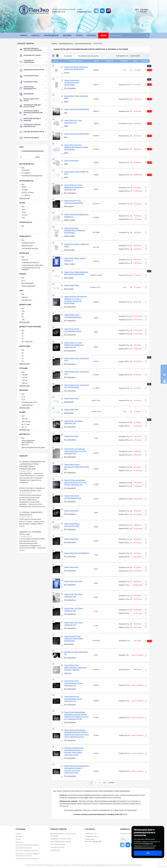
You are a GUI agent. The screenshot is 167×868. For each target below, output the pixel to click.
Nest (66, 113)
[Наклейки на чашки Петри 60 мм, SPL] (56, 655)
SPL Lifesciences (70, 88)
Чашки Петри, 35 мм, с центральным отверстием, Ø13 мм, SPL (77, 467)
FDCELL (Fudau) (69, 220)
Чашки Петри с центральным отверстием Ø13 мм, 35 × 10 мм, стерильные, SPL (75, 451)
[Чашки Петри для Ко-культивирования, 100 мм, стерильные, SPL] (56, 685)
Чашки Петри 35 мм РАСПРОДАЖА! (77, 109)
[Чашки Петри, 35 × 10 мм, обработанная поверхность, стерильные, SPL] (56, 347)
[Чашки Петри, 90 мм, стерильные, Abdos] (56, 99)
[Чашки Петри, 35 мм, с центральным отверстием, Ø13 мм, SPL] (56, 469)
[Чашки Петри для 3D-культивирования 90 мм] (56, 499)
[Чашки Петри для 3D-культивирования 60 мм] (56, 332)
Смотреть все (24, 198)
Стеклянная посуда (57, 847)
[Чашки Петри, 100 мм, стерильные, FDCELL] (56, 248)
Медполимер (69, 206)
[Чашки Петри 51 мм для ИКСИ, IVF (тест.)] (56, 175)
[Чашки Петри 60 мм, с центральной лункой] (56, 527)
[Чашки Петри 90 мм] (56, 541)
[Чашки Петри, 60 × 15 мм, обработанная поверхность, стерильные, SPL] (56, 190)
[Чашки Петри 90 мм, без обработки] (56, 555)
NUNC (66, 126)
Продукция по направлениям (61, 839)
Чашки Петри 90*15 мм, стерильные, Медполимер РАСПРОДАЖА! (73, 639)
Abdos (66, 102)
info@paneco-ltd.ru (84, 12)
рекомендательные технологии (144, 848)
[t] (96, 11)
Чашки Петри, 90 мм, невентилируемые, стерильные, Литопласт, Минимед (76, 667)
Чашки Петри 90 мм (71, 539)
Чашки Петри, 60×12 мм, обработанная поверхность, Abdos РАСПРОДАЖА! (76, 147)
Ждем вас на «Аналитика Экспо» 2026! (30, 533)
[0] (25, 157)
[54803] (40, 157)
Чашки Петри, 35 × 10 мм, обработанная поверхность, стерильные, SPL (74, 345)
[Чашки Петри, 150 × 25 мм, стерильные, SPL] (56, 612)
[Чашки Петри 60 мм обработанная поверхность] (56, 218)
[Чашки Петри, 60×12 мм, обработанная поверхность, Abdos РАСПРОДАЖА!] (56, 149)
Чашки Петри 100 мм (72, 285)
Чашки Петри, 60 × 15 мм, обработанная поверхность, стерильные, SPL (74, 187)
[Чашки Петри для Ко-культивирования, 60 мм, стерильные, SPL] (56, 701)
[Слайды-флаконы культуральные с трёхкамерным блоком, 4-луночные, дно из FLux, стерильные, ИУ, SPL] (56, 771)
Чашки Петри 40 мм (71, 398)
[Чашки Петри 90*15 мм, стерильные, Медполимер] (56, 204)
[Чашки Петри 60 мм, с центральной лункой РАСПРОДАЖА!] (56, 85)
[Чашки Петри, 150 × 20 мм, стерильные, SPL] (56, 598)
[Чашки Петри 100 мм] (56, 288)
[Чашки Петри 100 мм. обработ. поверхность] (56, 262)
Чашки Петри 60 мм (71, 161)
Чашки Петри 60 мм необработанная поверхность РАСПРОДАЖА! (75, 230)
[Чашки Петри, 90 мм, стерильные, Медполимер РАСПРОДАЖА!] (56, 275)
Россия (67, 73)
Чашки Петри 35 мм (71, 436)
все (105, 783)
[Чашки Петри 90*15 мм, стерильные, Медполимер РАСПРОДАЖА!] (56, 641)
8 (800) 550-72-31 (59, 12)
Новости (23, 456)
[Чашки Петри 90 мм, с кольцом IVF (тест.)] (56, 362)
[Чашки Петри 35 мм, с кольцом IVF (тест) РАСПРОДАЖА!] (56, 388)
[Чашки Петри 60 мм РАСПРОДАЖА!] (56, 136)
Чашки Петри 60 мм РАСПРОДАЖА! (77, 134)
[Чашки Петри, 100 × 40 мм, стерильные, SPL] (56, 425)
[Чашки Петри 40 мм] (56, 401)
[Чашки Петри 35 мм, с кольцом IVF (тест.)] (56, 375)
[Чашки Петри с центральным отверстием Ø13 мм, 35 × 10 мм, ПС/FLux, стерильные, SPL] (56, 485)
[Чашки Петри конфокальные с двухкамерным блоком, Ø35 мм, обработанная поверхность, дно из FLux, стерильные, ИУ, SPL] (56, 718)
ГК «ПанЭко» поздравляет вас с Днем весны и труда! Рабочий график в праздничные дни (32, 465)
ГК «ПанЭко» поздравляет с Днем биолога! (31, 514)
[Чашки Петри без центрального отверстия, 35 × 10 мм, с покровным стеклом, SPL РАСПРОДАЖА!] (56, 302)
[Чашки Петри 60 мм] (56, 163)
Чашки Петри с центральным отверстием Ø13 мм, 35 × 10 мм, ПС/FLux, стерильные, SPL (75, 482)
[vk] (102, 11)
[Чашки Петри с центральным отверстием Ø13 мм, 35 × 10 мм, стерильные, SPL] (56, 453)
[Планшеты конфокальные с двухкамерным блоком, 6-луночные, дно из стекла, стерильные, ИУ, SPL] (56, 754)
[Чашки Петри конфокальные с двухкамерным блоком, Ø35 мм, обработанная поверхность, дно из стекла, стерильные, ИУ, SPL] (56, 736)
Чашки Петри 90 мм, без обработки (77, 553)
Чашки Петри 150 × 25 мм (73, 581)
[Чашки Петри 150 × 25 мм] (56, 584)
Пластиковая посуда (58, 844)
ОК (148, 853)
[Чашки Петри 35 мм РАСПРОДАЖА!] (56, 112)
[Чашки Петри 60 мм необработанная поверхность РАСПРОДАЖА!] (56, 233)
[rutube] (108, 11)
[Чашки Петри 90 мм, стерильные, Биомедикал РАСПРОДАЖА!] (56, 70)
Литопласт (68, 673)
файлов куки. (149, 844)
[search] (129, 36)
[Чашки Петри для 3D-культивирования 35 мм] (56, 318)
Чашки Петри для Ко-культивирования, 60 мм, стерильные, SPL (73, 699)
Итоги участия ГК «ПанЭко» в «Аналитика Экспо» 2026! (32, 489)
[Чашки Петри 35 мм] (56, 439)
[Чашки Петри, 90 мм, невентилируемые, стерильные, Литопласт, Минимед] (56, 670)
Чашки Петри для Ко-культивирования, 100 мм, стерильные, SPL (73, 683)
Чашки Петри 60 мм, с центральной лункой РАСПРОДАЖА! (72, 83)
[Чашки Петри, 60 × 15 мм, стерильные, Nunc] (56, 124)
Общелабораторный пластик (61, 842)
